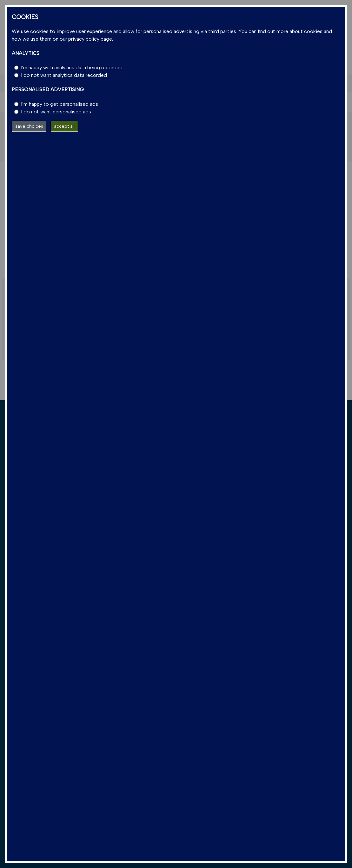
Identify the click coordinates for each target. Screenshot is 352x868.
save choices (29, 126)
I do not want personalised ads (56, 112)
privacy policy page (90, 39)
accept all (64, 126)
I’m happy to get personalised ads (60, 104)
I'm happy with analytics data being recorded (72, 67)
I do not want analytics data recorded (64, 75)
